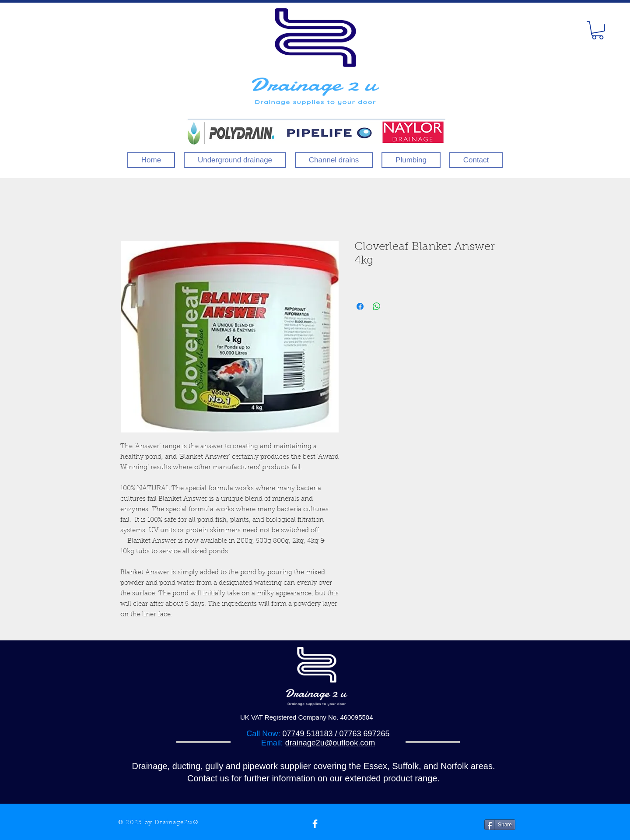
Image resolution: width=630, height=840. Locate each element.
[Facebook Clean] (315, 824)
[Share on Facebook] (360, 306)
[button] (598, 30)
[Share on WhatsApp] (377, 306)
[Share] (500, 825)
